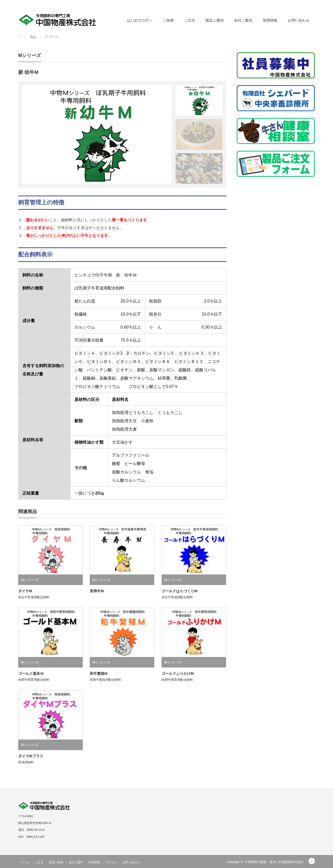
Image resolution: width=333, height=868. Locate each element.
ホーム (25, 862)
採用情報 (270, 20)
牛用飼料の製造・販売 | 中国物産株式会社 (274, 862)
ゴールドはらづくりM (180, 591)
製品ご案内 (215, 20)
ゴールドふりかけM (178, 674)
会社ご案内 (243, 20)
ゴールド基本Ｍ (31, 674)
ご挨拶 (168, 20)
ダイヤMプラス (31, 756)
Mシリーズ (30, 55)
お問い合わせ (299, 20)
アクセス (111, 862)
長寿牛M (97, 591)
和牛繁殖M (99, 674)
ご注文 (190, 20)
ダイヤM (25, 591)
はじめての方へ (140, 20)
